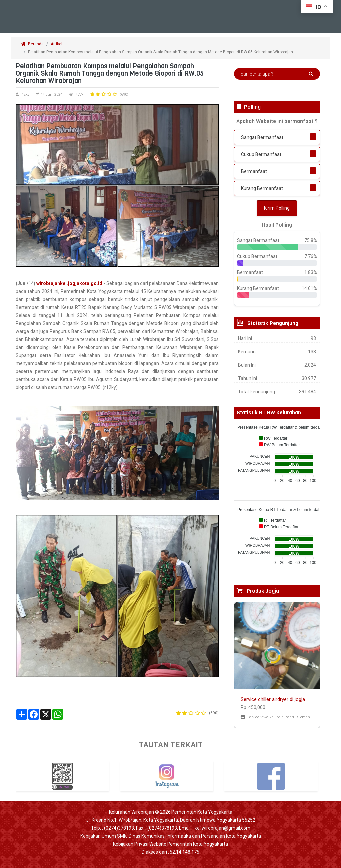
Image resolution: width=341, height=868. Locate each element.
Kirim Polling (277, 208)
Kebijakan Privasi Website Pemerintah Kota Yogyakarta (170, 844)
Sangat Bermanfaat (262, 137)
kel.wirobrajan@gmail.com (223, 828)
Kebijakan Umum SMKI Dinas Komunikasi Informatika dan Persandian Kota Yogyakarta (171, 836)
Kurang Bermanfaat (262, 188)
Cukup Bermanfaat (261, 154)
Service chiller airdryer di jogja (273, 699)
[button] (241, 665)
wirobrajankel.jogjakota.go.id (69, 283)
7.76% (311, 256)
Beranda (32, 44)
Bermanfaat (254, 171)
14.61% (309, 288)
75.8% (311, 240)
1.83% (311, 272)
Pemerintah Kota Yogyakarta (202, 812)
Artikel (56, 44)
